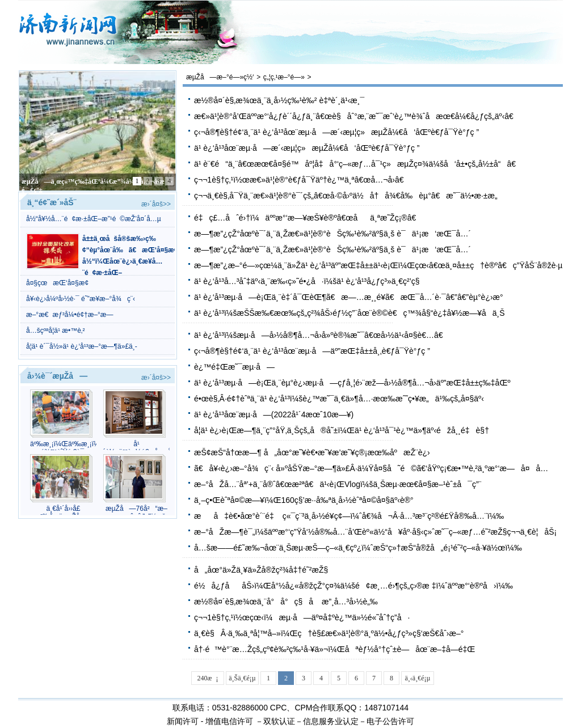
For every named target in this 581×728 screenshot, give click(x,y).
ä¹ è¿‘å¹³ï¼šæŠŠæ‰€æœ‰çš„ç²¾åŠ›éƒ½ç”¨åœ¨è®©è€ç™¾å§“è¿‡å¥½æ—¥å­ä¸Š (350, 313)
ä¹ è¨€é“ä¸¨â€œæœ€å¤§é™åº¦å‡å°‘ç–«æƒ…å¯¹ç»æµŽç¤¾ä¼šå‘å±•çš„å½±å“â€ (358, 164)
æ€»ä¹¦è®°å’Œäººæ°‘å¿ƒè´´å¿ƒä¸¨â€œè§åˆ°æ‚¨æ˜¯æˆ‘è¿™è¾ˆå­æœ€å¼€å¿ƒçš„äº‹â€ (357, 116)
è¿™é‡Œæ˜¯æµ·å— (234, 367)
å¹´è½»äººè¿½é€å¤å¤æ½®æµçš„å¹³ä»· (136, 448)
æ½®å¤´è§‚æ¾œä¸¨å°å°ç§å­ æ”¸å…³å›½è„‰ (286, 602)
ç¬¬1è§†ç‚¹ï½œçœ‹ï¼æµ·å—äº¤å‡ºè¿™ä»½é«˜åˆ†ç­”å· (302, 617)
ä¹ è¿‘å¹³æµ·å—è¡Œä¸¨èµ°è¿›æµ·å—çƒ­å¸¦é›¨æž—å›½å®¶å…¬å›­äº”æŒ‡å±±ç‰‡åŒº (352, 383)
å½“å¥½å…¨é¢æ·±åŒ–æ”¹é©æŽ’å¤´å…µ (94, 219)
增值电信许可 (229, 721)
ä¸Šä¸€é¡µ (242, 678)
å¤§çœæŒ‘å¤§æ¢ (60, 283)
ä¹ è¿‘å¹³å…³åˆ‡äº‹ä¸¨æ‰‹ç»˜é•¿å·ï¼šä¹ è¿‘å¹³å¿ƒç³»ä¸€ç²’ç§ (310, 281)
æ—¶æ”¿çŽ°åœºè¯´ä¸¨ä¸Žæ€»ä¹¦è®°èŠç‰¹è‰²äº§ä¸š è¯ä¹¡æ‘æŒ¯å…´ (332, 234)
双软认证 (279, 721)
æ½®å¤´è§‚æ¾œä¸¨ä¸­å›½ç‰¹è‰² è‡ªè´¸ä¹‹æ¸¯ (279, 100)
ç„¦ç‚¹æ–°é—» (284, 77)
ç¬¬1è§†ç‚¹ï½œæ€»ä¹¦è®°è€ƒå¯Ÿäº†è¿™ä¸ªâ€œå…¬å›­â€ (301, 180)
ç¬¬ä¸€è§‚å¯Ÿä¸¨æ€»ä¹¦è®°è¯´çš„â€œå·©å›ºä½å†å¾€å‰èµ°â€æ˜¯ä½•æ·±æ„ (349, 196)
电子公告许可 (390, 721)
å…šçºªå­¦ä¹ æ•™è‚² (56, 331)
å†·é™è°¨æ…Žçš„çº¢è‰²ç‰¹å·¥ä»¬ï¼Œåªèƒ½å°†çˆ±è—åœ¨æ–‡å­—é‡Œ (334, 649)
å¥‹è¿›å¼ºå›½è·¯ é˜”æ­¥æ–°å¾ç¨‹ (81, 299)
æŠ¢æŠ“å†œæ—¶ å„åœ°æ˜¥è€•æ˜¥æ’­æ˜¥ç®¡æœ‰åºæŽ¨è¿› (312, 452)
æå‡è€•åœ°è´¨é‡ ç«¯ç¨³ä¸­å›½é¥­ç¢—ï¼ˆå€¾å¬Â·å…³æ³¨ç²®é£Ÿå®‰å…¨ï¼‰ (349, 516)
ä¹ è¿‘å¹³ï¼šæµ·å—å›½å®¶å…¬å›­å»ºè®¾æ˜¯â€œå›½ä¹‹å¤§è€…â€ (322, 335)
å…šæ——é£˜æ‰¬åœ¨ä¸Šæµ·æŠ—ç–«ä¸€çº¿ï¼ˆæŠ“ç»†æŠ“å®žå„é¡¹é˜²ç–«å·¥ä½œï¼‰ (358, 548)
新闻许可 (183, 721)
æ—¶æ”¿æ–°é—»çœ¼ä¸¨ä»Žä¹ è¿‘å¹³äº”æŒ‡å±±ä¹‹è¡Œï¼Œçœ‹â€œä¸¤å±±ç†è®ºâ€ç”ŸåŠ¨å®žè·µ (378, 265)
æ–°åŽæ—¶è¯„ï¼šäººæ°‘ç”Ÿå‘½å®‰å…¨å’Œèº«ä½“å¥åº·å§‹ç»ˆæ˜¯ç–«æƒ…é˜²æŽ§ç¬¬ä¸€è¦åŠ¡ (375, 532)
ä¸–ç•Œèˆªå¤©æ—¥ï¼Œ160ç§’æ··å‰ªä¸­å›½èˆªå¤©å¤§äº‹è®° (304, 500)
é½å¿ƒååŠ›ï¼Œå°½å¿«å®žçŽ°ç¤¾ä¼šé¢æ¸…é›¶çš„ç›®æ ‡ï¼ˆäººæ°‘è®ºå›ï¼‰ (353, 586)
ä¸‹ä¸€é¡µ (418, 678)
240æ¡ (208, 678)
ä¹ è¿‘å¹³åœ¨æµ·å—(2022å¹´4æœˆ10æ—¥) (274, 414)
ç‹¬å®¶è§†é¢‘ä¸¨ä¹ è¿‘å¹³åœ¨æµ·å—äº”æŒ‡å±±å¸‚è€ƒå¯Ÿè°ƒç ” (312, 351)
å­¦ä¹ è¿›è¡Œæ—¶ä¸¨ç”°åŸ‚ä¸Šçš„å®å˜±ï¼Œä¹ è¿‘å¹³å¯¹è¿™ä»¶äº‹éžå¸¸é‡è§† (342, 430)
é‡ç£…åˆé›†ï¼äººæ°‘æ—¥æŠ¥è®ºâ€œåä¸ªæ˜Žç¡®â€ (308, 218)
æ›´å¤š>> (156, 204)
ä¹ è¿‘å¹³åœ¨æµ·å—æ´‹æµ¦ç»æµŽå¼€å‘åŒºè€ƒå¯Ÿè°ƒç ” (307, 148)
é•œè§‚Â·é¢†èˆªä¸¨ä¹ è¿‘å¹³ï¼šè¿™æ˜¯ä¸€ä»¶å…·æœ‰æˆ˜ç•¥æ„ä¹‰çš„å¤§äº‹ (339, 399)
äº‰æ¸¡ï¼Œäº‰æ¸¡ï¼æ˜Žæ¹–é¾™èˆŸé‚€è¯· (63, 448)
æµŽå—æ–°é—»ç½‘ (220, 77)
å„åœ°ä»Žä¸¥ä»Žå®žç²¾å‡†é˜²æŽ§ (261, 570)
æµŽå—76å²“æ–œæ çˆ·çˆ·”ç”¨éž (136, 513)
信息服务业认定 (331, 721)
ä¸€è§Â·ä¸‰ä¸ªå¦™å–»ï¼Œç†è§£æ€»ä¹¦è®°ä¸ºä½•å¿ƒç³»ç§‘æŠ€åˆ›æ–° (329, 633)
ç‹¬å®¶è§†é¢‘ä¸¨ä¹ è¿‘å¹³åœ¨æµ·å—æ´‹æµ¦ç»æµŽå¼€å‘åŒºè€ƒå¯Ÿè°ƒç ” (336, 132)
